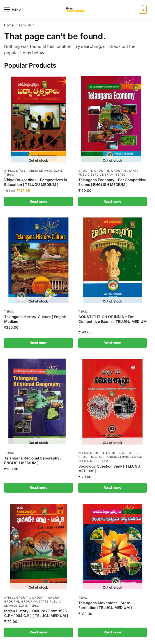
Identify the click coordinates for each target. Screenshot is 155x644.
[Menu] (12, 10)
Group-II (102, 171)
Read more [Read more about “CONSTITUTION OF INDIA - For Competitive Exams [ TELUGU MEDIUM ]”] (112, 343)
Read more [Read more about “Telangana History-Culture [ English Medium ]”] (38, 343)
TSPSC (9, 174)
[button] (142, 10)
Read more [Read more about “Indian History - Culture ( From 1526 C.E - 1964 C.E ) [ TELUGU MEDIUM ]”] (38, 632)
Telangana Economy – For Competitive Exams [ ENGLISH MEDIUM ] (112, 182)
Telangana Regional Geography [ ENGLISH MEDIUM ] (33, 460)
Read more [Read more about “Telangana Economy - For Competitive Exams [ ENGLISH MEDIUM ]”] (112, 201)
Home (9, 25)
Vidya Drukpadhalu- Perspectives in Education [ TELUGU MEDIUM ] (36, 182)
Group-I (85, 171)
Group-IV (29, 601)
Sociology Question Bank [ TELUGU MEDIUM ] (109, 469)
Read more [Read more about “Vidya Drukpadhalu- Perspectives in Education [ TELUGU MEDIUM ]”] (38, 201)
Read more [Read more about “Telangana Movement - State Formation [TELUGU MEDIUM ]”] (112, 632)
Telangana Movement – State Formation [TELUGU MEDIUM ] (105, 605)
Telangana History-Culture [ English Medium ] (35, 319)
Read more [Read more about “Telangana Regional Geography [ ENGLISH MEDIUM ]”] (38, 487)
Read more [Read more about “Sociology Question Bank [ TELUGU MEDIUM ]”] (112, 487)
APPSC (9, 171)
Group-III (119, 171)
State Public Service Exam (39, 171)
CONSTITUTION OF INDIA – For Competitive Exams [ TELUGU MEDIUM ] (112, 321)
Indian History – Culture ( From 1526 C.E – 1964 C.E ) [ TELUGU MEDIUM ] (36, 613)
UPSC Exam (99, 461)
